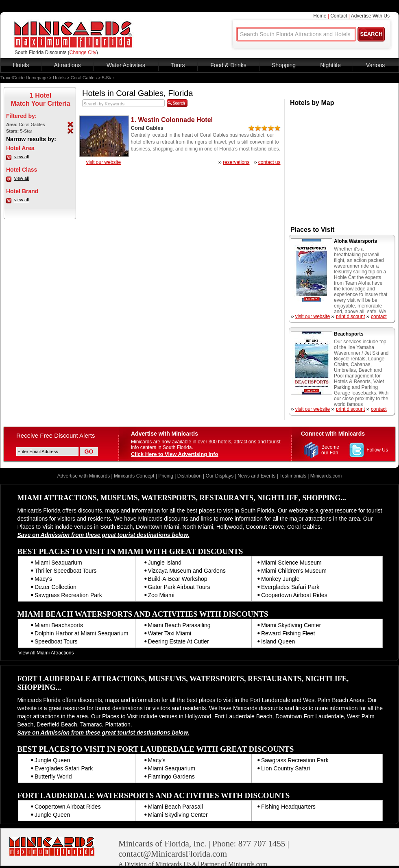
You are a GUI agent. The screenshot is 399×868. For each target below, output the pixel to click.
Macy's (43, 579)
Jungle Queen (52, 760)
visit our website (104, 162)
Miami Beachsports (59, 625)
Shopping (284, 65)
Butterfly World (53, 776)
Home (320, 16)
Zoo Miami (161, 595)
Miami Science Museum (291, 563)
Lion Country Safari (286, 768)
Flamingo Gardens (171, 776)
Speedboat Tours (56, 641)
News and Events (256, 476)
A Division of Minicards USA (157, 864)
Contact (339, 16)
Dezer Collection (56, 587)
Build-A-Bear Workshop (178, 579)
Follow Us (377, 450)
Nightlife (330, 65)
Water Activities (126, 65)
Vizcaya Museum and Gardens (187, 571)
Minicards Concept (134, 476)
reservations (236, 162)
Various (375, 65)
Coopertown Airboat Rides (294, 595)
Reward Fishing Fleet (288, 633)
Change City (83, 52)
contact (379, 316)
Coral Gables (84, 78)
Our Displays (220, 476)
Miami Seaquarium (58, 563)
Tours (178, 65)
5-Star (108, 78)
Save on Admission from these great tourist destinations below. (104, 535)
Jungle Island (165, 563)
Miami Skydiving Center (291, 625)
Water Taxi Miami (170, 633)
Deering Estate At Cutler (179, 641)
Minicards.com (326, 476)
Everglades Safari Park (290, 587)
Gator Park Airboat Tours (179, 587)
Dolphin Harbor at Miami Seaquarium (81, 633)
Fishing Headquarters (288, 807)
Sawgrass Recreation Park (68, 595)
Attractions (67, 65)
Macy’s (157, 760)
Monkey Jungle (280, 579)
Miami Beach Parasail (176, 807)
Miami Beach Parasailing (179, 625)
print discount (350, 316)
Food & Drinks (228, 65)
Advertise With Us (370, 16)
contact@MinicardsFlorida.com (173, 854)
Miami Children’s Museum (294, 571)
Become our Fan (330, 450)
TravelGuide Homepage (24, 78)
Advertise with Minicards (84, 476)
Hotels (21, 65)
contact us (269, 162)
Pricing (166, 476)
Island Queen (278, 641)
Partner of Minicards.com (234, 864)
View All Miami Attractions (46, 653)
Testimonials (293, 476)
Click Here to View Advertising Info (175, 454)
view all (22, 157)
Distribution (190, 476)
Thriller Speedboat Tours (65, 571)
